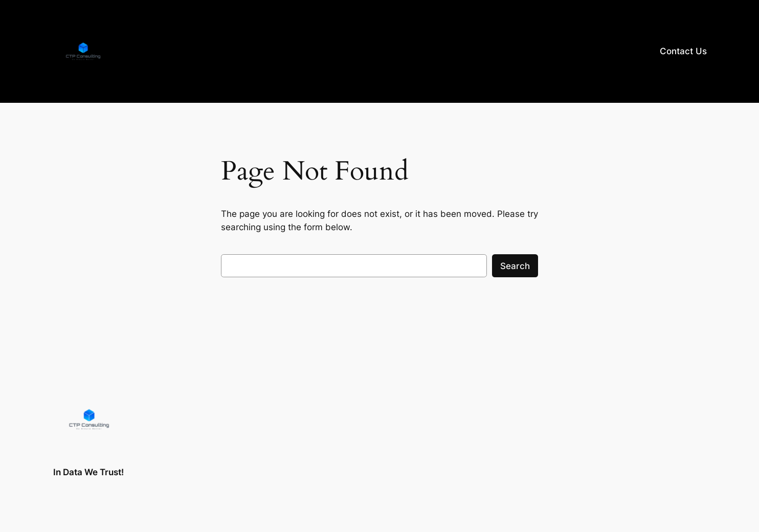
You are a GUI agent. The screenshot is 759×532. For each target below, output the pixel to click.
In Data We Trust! (88, 472)
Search (515, 266)
